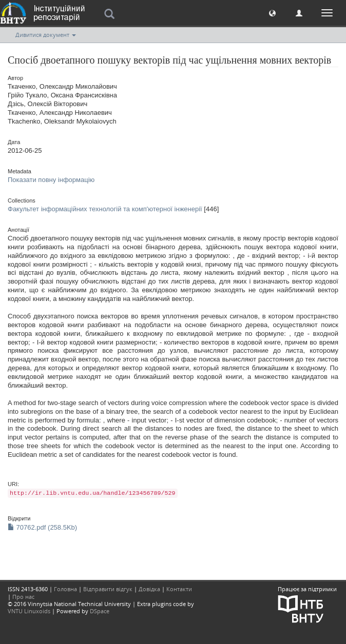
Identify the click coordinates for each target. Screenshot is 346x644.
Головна (65, 589)
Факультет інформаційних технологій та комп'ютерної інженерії (105, 209)
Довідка (149, 589)
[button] (272, 13)
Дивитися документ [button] (46, 35)
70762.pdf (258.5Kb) (42, 527)
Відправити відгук (108, 589)
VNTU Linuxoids (29, 611)
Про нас (23, 597)
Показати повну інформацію (51, 180)
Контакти (179, 589)
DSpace (100, 611)
